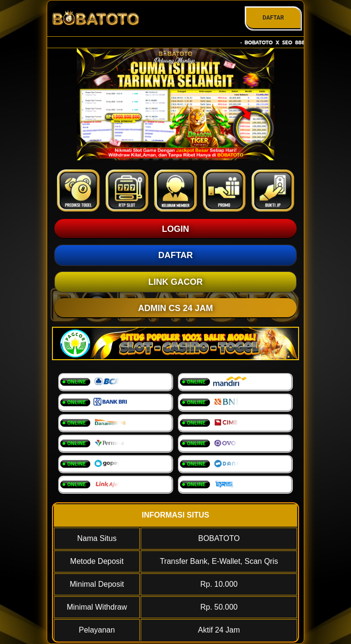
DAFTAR (273, 18)
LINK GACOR (175, 282)
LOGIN (176, 229)
